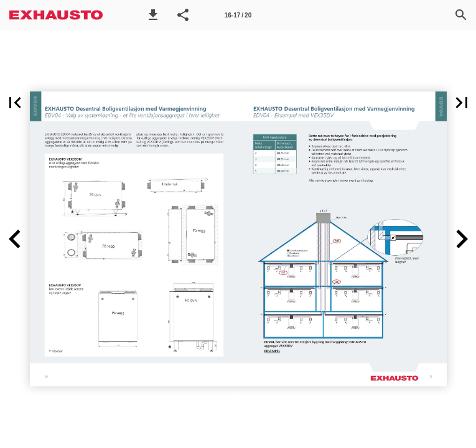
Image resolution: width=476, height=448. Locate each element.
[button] (153, 15)
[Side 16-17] (238, 15)
